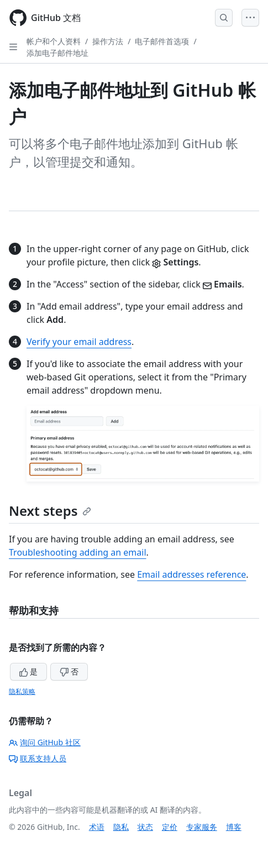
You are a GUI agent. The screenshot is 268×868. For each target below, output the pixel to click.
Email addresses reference (191, 574)
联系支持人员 (38, 758)
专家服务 (202, 827)
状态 (145, 827)
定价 (170, 827)
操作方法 (108, 41)
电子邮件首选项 (162, 41)
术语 (97, 827)
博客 (234, 827)
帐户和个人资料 (54, 41)
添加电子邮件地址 (57, 53)
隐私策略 (22, 691)
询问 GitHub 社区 (45, 742)
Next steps (50, 511)
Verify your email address (79, 342)
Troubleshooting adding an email (78, 552)
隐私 (121, 827)
